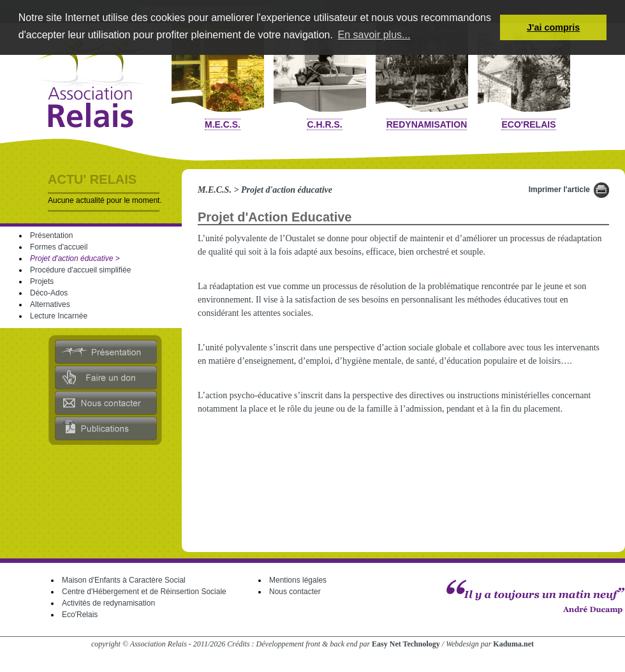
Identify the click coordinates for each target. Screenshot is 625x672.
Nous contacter (295, 592)
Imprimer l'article (559, 190)
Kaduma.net (513, 644)
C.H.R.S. (324, 124)
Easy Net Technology (406, 644)
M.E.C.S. (223, 124)
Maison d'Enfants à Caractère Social (124, 580)
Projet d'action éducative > (75, 258)
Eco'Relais (528, 124)
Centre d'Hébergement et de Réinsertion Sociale (144, 592)
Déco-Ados (49, 293)
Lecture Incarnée (59, 316)
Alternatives (50, 304)
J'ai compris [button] (553, 27)
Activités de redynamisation (108, 603)
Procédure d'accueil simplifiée (80, 270)
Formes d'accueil (59, 247)
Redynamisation (427, 124)
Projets (42, 281)
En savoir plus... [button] (374, 35)
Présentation (51, 235)
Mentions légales (298, 580)
